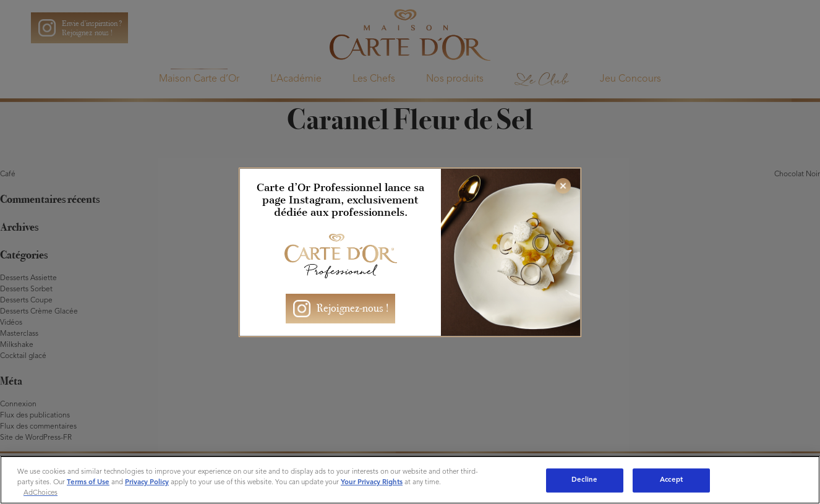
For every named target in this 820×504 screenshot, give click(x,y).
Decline (584, 480)
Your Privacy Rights (372, 482)
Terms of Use (88, 482)
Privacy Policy (147, 482)
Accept (671, 480)
